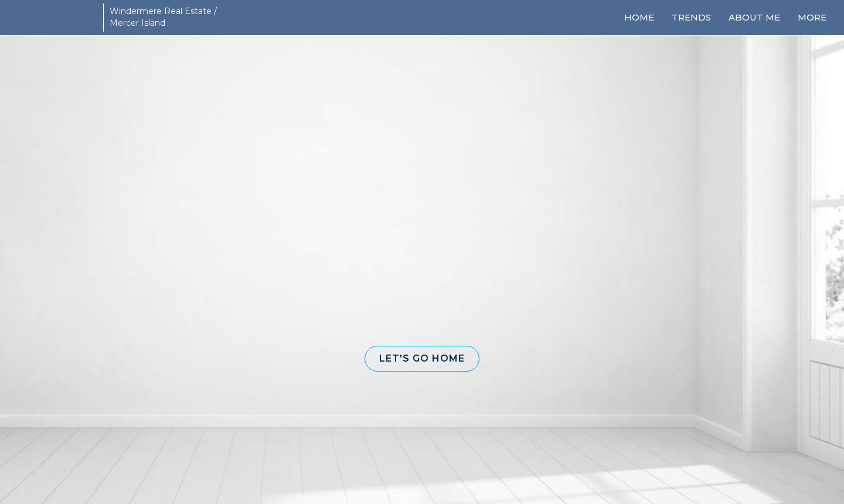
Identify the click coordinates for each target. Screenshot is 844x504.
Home (639, 17)
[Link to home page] (53, 18)
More (812, 17)
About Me (754, 17)
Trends (691, 17)
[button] (422, 359)
